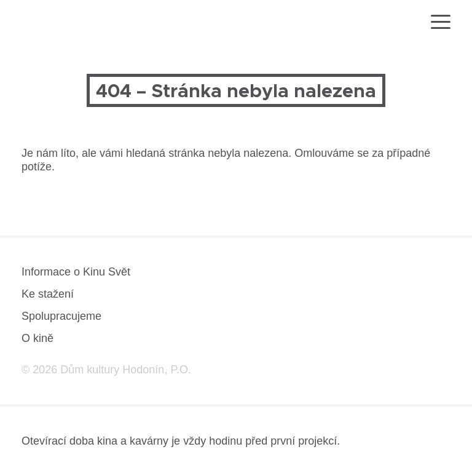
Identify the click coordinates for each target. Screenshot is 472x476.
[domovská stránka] (57, 24)
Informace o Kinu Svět (76, 272)
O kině (37, 338)
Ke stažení (48, 294)
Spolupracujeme (61, 316)
